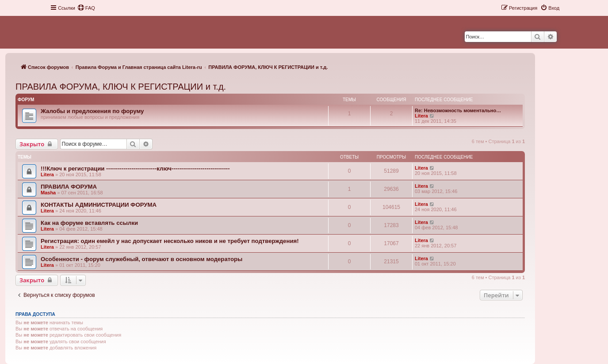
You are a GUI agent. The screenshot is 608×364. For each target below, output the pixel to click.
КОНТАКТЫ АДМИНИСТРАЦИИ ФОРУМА (99, 205)
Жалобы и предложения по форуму (92, 111)
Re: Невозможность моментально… (458, 110)
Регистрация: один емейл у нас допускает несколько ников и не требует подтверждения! (170, 241)
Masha (48, 193)
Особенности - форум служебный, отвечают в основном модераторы (141, 259)
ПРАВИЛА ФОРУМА (69, 187)
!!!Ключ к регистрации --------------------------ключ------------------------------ (135, 169)
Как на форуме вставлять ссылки (89, 223)
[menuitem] (86, 8)
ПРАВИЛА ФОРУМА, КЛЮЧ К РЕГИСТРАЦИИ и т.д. (121, 87)
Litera (421, 116)
